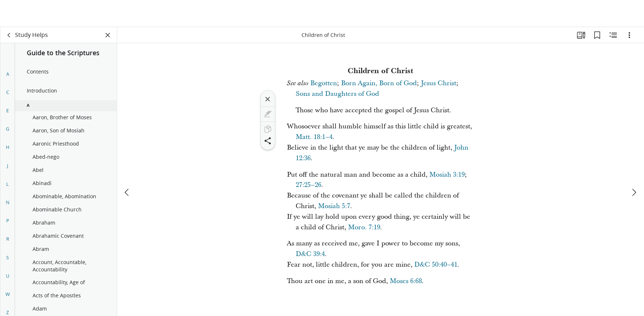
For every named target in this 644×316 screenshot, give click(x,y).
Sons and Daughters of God (337, 94)
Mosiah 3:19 (447, 175)
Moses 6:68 (406, 281)
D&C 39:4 (310, 254)
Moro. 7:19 (364, 227)
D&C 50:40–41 (436, 265)
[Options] (629, 35)
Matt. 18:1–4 (314, 137)
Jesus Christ (439, 83)
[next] (634, 165)
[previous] (127, 165)
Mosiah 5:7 (334, 206)
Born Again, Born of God (379, 83)
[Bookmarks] (597, 35)
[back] (9, 35)
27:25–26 (308, 185)
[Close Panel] (108, 35)
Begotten (324, 83)
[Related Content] (613, 35)
